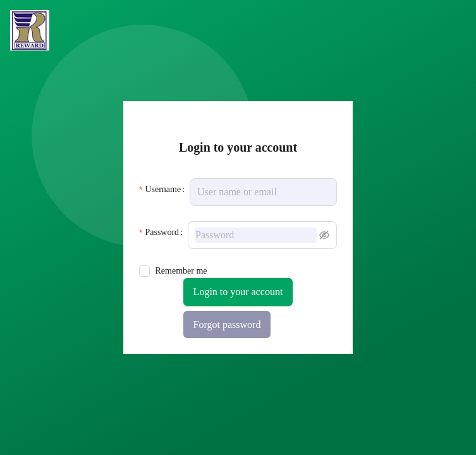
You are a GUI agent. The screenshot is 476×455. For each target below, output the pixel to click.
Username (163, 189)
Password (162, 232)
